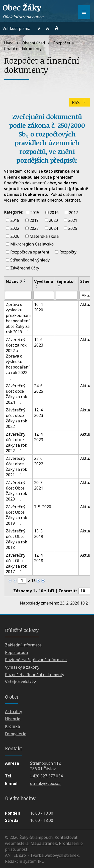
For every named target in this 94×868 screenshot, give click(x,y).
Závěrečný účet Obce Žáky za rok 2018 (16, 539)
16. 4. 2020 (39, 307)
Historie (13, 719)
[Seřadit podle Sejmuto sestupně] (59, 287)
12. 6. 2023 (39, 342)
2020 (53, 220)
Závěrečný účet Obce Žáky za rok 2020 (16, 491)
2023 (34, 228)
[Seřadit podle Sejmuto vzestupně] (59, 285)
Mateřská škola (44, 236)
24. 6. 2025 (39, 388)
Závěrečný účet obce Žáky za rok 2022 (16, 418)
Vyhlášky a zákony (22, 667)
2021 (73, 220)
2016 (54, 212)
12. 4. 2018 (39, 558)
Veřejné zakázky (20, 682)
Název (14, 281)
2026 (15, 236)
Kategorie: (14, 212)
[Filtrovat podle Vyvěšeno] (44, 295)
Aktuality (14, 712)
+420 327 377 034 (46, 776)
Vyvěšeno (44, 281)
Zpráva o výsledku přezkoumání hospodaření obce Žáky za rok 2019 (18, 318)
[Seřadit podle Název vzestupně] (25, 280)
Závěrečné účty (25, 268)
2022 (15, 228)
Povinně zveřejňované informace (36, 660)
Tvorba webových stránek (54, 855)
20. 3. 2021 (39, 485)
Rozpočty (68, 252)
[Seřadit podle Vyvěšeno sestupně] (37, 287)
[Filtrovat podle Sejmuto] (67, 295)
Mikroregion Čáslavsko (32, 244)
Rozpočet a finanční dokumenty (35, 675)
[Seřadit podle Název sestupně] (25, 282)
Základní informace (23, 645)
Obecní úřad (33, 43)
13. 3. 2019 (39, 534)
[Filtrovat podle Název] (18, 295)
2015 (35, 212)
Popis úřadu (16, 652)
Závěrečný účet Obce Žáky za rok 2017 (16, 563)
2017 (73, 212)
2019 (34, 220)
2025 (73, 228)
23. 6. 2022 (39, 461)
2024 (53, 228)
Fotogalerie (16, 734)
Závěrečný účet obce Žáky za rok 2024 (16, 394)
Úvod (9, 43)
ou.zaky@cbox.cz (45, 783)
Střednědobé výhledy (30, 260)
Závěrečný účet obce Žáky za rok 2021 (16, 467)
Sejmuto (67, 281)
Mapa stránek (44, 843)
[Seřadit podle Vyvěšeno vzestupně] (37, 285)
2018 (15, 220)
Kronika (12, 726)
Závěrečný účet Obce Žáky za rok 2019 (16, 515)
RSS (80, 102)
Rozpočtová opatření (30, 252)
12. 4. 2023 (39, 413)
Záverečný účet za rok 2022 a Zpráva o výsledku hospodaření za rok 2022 (18, 359)
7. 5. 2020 (43, 507)
